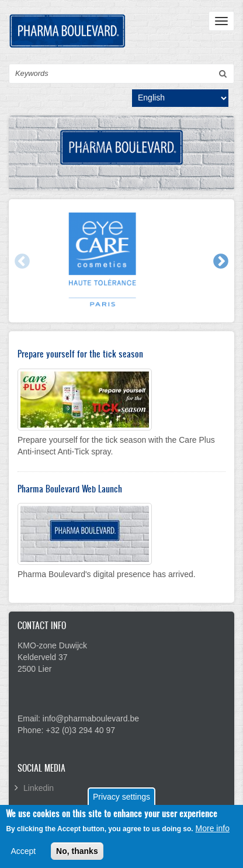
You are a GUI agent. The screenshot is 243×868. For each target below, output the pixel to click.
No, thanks (77, 855)
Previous (22, 261)
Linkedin (39, 788)
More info (213, 832)
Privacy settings (121, 801)
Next (220, 261)
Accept (23, 855)
